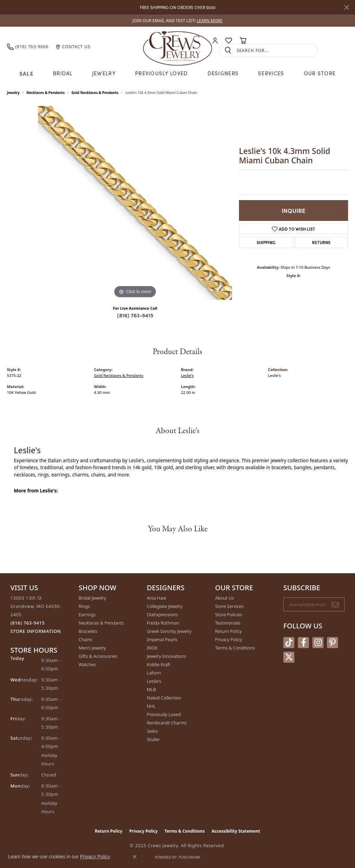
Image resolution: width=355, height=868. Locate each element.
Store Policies (229, 615)
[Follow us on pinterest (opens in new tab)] (332, 643)
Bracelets (88, 631)
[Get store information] (36, 631)
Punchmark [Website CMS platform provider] (190, 857)
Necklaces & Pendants (46, 93)
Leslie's (188, 375)
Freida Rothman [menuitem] (163, 623)
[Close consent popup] (135, 857)
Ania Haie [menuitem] (157, 598)
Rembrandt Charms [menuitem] (167, 723)
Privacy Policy (229, 639)
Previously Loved (161, 73)
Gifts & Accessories (98, 656)
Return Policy (228, 631)
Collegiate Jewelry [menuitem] (165, 606)
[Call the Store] (28, 623)
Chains (86, 639)
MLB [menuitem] (151, 689)
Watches (87, 664)
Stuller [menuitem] (153, 739)
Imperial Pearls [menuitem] (162, 639)
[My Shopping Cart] (243, 41)
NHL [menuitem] (151, 706)
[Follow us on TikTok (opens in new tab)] (289, 643)
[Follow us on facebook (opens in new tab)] (303, 643)
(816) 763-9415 (135, 315)
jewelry (13, 93)
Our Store (320, 73)
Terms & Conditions (235, 648)
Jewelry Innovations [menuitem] (166, 656)
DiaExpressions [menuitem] (162, 615)
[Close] (347, 7)
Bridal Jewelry (92, 598)
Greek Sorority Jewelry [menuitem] (169, 631)
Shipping (266, 242)
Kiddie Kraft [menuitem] (159, 664)
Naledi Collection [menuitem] (164, 698)
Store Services (229, 606)
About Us (224, 598)
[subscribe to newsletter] (335, 604)
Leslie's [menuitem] (154, 681)
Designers (223, 73)
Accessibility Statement (236, 831)
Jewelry (104, 73)
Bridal (63, 73)
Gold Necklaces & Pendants (95, 93)
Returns (321, 242)
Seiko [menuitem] (152, 731)
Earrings (87, 615)
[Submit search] (228, 50)
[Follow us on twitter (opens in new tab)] (289, 657)
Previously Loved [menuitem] (164, 714)
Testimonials (228, 623)
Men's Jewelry (92, 648)
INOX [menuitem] (152, 648)
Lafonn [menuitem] (154, 673)
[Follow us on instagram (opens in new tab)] (318, 643)
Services (271, 73)
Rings (84, 606)
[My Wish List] (229, 41)
